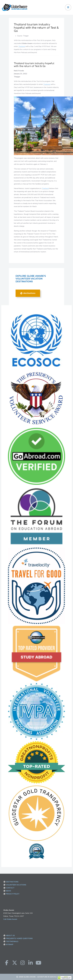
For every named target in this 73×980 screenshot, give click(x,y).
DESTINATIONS (28, 293)
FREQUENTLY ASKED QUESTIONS (19, 938)
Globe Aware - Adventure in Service (40, 977)
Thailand (22, 46)
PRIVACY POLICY (13, 894)
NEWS (8, 891)
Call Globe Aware (10, 919)
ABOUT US (10, 936)
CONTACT (10, 888)
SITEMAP (10, 944)
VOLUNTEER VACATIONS (16, 885)
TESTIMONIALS (12, 941)
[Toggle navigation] (68, 7)
